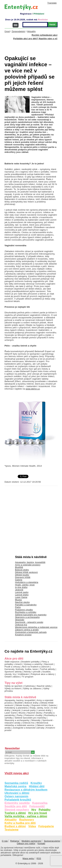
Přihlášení (39, 14)
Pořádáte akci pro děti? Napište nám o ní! (35, 39)
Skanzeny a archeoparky (27, 617)
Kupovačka (40, 803)
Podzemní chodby (24, 610)
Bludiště (19, 567)
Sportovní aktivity (13, 672)
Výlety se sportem (14, 686)
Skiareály (20, 620)
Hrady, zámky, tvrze (25, 585)
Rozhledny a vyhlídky (26, 612)
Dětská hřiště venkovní (26, 572)
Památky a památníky (26, 605)
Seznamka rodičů (16, 783)
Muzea (18, 600)
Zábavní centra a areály (27, 630)
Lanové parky (22, 592)
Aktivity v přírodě (32, 672)
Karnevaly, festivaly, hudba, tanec (21, 669)
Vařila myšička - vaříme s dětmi (26, 816)
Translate (52, 3)
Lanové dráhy (22, 595)
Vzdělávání (23, 674)
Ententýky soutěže (17, 803)
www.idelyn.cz (33, 389)
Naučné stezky (22, 602)
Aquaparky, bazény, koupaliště (30, 562)
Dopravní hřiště (23, 577)
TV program (27, 677)
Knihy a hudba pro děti (20, 823)
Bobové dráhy (22, 570)
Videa (32, 826)
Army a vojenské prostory (28, 565)
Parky (18, 607)
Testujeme (12, 830)
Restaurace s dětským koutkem (26, 790)
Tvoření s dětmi (15, 813)
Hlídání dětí (37, 786)
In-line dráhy (21, 587)
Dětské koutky (22, 575)
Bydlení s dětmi (15, 826)
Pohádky (45, 810)
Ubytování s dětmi (17, 793)
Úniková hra (21, 625)
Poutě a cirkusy (12, 667)
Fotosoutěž (37, 806)
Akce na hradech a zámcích (36, 667)
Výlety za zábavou (32, 688)
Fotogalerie (46, 826)
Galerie (19, 580)
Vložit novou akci (17, 773)
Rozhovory (27, 820)
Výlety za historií (13, 688)
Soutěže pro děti (16, 806)
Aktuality (11, 820)
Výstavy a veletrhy (33, 664)
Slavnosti (49, 664)
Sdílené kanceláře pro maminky (31, 615)
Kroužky (36, 783)
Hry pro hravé (38, 813)
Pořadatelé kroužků (18, 800)
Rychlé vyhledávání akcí (44, 35)
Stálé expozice (12, 662)
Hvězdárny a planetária (27, 582)
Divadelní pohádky (30, 662)
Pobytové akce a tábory (43, 674)
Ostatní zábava (12, 677)
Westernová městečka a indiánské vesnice (36, 627)
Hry (34, 810)
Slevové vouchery (17, 810)
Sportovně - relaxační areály (29, 622)
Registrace (26, 14)
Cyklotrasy (30, 686)
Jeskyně (19, 590)
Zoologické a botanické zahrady (31, 632)
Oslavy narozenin (17, 796)
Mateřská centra (16, 786)
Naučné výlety (44, 686)
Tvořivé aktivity (47, 669)
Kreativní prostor (23, 635)
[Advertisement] (33, 46)
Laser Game (21, 597)
